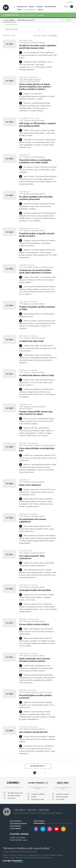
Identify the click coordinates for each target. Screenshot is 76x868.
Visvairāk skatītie (14, 796)
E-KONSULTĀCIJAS (30, 10)
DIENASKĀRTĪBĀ (50, 7)
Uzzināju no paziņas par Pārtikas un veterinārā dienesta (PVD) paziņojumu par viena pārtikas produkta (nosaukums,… (37, 243)
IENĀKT (71, 2)
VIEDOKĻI (40, 7)
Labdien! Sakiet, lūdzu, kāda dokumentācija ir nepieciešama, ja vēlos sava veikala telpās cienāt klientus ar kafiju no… (37, 382)
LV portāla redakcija (19, 834)
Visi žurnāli (60, 799)
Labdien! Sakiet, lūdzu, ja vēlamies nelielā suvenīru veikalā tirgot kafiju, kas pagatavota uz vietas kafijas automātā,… (38, 348)
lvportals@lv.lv (21, 838)
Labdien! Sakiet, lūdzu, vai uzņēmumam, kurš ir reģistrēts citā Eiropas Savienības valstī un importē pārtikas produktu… (38, 280)
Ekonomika (31, 265)
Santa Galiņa (28, 267)
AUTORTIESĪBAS (15, 829)
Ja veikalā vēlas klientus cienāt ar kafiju (37, 375)
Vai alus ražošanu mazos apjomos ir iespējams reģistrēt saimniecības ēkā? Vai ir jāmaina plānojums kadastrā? (37, 739)
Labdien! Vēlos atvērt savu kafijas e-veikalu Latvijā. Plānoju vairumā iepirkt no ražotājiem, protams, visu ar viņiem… (36, 597)
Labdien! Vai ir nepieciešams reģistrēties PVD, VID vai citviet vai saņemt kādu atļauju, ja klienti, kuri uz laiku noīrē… (38, 458)
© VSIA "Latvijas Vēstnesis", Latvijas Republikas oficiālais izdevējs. (27, 858)
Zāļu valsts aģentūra (26, 409)
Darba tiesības (32, 690)
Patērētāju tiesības (33, 118)
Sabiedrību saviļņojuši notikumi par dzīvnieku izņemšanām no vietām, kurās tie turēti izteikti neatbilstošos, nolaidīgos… (37, 206)
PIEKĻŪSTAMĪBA (15, 826)
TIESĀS (19, 10)
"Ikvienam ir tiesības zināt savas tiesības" (27, 848)
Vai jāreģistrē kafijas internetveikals (35, 590)
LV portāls (27, 692)
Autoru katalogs (62, 797)
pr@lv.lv (25, 840)
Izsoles (34, 797)
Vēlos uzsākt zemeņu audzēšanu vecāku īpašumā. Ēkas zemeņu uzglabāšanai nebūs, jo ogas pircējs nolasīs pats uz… (37, 529)
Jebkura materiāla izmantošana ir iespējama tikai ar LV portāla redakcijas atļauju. (33, 855)
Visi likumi (11, 798)
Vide (29, 155)
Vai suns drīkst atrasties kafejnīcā (34, 624)
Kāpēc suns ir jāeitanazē (30, 485)
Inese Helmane (29, 445)
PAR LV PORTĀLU (16, 821)
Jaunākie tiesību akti (15, 793)
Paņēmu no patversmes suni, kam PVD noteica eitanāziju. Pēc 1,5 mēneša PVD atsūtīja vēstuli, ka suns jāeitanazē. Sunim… (37, 492)
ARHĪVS (40, 10)
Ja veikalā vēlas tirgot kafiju (31, 341)
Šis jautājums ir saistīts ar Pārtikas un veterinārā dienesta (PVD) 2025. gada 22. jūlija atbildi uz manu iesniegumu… (38, 170)
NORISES (32, 7)
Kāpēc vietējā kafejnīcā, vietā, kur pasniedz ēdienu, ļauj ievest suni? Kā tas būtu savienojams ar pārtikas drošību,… (37, 631)
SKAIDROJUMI (22, 7)
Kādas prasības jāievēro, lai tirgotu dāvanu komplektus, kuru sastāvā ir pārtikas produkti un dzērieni (35, 87)
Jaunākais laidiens (38, 794)
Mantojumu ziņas (38, 799)
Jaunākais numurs (63, 794)
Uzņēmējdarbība (33, 77)
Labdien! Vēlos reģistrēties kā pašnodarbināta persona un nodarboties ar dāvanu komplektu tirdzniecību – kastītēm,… (37, 96)
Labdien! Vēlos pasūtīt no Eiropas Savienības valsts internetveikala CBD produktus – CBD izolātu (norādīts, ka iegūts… (37, 133)
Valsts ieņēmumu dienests (32, 79)
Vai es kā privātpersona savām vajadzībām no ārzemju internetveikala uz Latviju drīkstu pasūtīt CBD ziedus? (38, 55)
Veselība (30, 40)
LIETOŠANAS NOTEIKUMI (18, 824)
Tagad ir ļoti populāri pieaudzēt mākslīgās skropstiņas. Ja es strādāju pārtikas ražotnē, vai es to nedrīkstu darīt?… (37, 705)
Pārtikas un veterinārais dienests (34, 42)
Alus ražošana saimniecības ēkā (33, 732)
